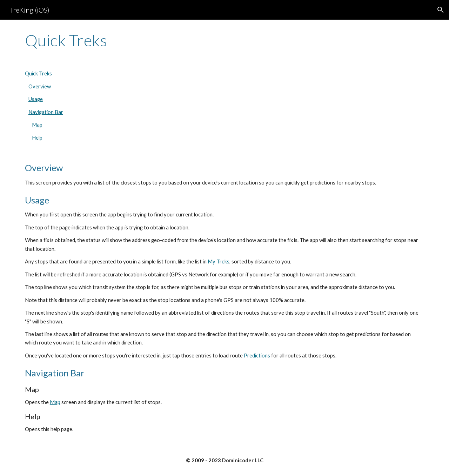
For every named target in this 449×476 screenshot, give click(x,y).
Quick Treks (38, 73)
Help (37, 138)
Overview (40, 86)
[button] (441, 10)
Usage (36, 99)
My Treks (219, 262)
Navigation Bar (46, 112)
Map (37, 125)
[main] (224, 40)
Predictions (257, 356)
